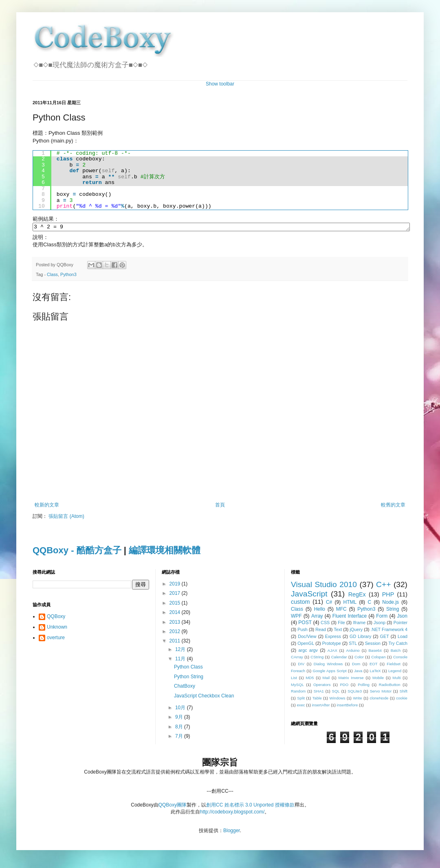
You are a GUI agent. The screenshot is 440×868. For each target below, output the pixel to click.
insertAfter (321, 706)
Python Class (188, 668)
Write (357, 699)
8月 (180, 728)
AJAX (332, 652)
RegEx (357, 596)
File (341, 624)
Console (400, 658)
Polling (364, 686)
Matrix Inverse (351, 679)
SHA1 (319, 692)
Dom (356, 665)
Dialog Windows (328, 665)
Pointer (400, 624)
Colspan (378, 658)
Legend (395, 672)
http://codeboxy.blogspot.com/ (232, 813)
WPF (296, 617)
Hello (320, 610)
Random (298, 692)
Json (402, 617)
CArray (297, 658)
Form (382, 617)
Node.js (390, 603)
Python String (189, 678)
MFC (341, 610)
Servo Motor (381, 692)
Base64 (375, 652)
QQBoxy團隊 (173, 806)
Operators (322, 686)
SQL (336, 692)
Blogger (232, 832)
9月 (180, 718)
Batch (396, 652)
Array (317, 617)
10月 (181, 709)
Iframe (360, 624)
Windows (338, 699)
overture (56, 639)
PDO (344, 686)
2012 (176, 633)
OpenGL (306, 644)
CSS (325, 624)
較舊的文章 (393, 506)
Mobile (378, 679)
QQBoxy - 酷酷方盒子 (77, 551)
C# (329, 603)
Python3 (68, 276)
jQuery (356, 631)
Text (338, 631)
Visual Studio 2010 (324, 586)
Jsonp (379, 624)
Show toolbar (220, 84)
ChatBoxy (185, 687)
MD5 (310, 679)
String (393, 610)
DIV (301, 665)
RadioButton (390, 686)
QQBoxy (56, 618)
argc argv (308, 651)
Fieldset (394, 665)
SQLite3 (355, 692)
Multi (396, 679)
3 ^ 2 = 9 (221, 228)
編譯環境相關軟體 (165, 551)
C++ (383, 586)
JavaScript (309, 595)
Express (333, 638)
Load (403, 638)
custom (300, 603)
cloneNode (379, 699)
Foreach (298, 672)
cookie (402, 699)
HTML (350, 603)
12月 (181, 651)
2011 (176, 642)
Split (301, 699)
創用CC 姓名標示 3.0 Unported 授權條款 (250, 806)
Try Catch (398, 644)
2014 (176, 614)
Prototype (332, 644)
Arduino (353, 652)
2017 (176, 594)
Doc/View (307, 638)
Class (52, 276)
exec (301, 706)
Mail (326, 679)
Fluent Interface (350, 617)
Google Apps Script (329, 672)
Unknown (57, 628)
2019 (176, 585)
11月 (181, 660)
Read (321, 631)
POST (305, 624)
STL (353, 644)
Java (358, 672)
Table (317, 699)
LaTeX (375, 672)
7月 (180, 737)
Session (373, 644)
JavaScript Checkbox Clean (204, 697)
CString (317, 658)
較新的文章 (47, 506)
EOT (374, 665)
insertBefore (348, 706)
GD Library (360, 638)
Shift (404, 692)
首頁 (220, 506)
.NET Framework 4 (389, 631)
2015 (176, 604)
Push (302, 631)
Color (359, 658)
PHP (388, 596)
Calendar (339, 658)
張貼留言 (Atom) (66, 517)
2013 (176, 623)
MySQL (297, 686)
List (294, 679)
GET (385, 638)
